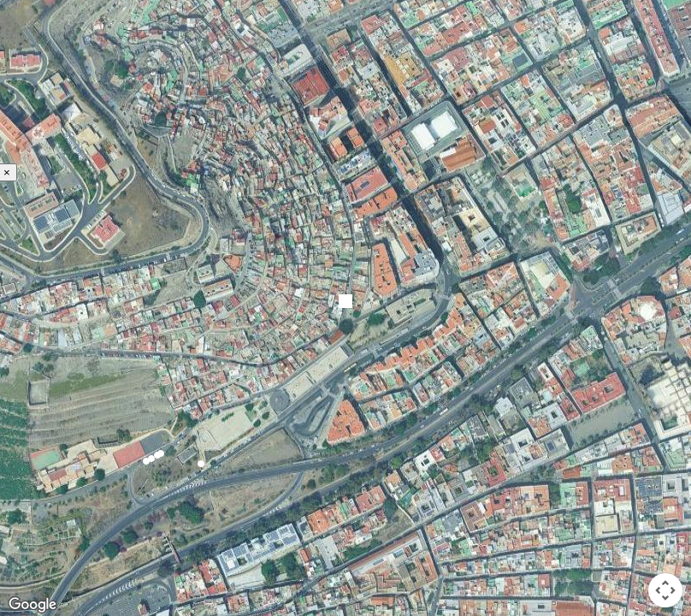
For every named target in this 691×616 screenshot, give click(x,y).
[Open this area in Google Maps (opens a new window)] (32, 605)
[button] (146, 461)
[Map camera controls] (665, 590)
